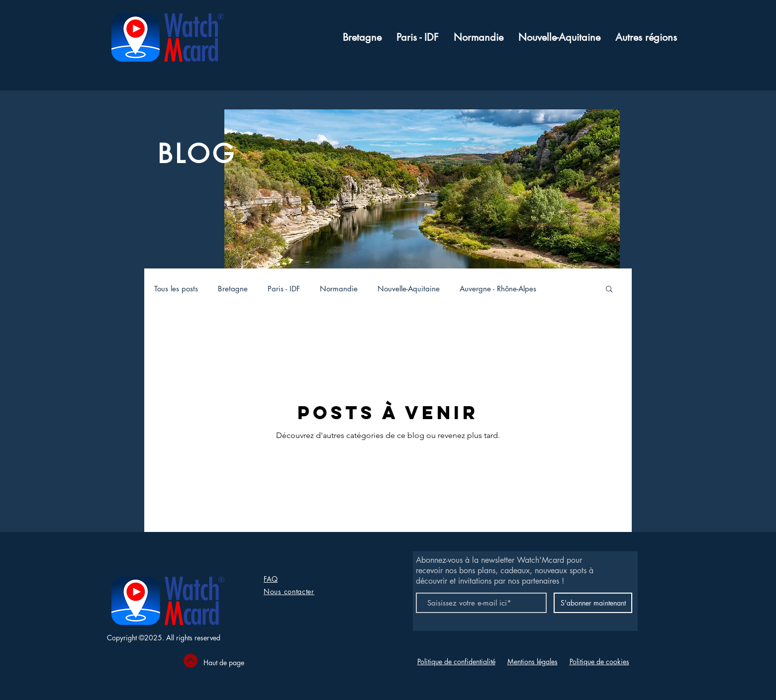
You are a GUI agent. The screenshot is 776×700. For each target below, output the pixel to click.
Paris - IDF (284, 289)
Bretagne (233, 289)
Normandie (339, 289)
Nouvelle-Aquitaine (409, 289)
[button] (646, 38)
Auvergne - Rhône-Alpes (498, 289)
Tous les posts (176, 289)
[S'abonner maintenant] (593, 603)
